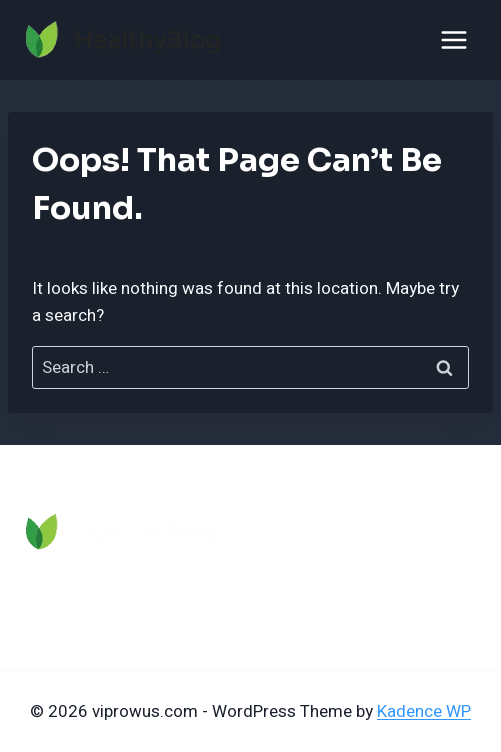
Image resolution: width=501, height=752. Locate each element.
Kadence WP (424, 711)
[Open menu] (453, 39)
